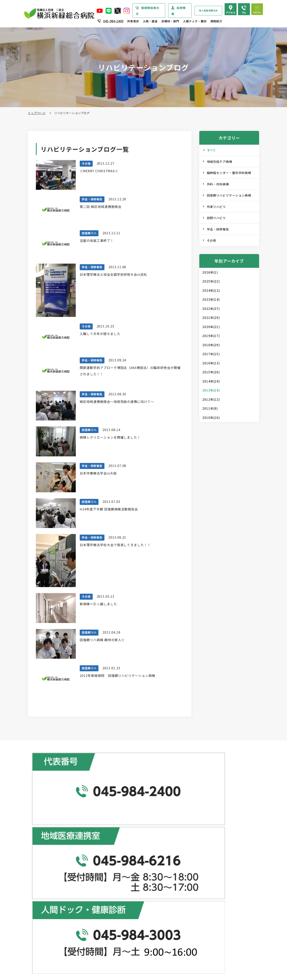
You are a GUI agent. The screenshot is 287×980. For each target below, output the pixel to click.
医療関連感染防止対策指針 (54, 894)
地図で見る (104, 799)
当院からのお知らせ (47, 828)
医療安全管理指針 (48, 886)
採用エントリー (196, 946)
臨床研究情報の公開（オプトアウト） (61, 960)
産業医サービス (196, 851)
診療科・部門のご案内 (49, 836)
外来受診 (133, 21)
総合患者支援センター (125, 819)
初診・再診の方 (122, 836)
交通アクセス (195, 920)
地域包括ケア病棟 (220, 162)
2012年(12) (211, 399)
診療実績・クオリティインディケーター (62, 936)
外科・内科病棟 (218, 184)
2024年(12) (211, 290)
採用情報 (178, 11)
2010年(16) (211, 418)
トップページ (37, 113)
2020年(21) (211, 327)
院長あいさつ (45, 862)
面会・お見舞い (122, 950)
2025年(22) (211, 281)
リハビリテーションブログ (203, 894)
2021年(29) (211, 318)
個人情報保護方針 (208, 10)
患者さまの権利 (46, 902)
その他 (212, 240)
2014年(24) (211, 381)
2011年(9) (210, 408)
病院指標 (42, 952)
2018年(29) (211, 345)
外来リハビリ (216, 207)
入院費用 (117, 942)
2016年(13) (211, 363)
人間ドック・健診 (195, 21)
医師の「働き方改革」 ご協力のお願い (137, 900)
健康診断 (192, 844)
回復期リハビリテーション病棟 (229, 195)
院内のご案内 (195, 912)
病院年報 (42, 944)
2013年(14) (211, 390)
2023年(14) (211, 299)
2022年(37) (211, 309)
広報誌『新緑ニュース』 (202, 870)
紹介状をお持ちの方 (125, 844)
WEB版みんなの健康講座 (202, 878)
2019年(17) (211, 336)
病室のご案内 (120, 934)
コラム (190, 886)
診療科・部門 (170, 21)
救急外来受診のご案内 (126, 868)
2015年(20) (211, 372)
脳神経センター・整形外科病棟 (229, 173)
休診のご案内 (120, 860)
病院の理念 (43, 878)
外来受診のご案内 (121, 828)
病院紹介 (216, 21)
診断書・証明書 (122, 884)
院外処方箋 (119, 876)
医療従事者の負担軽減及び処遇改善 (59, 918)
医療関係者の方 (147, 11)
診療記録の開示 (122, 892)
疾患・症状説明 (46, 844)
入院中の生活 (120, 926)
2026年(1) (210, 272)
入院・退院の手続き (125, 918)
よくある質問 (195, 928)
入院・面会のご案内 (123, 910)
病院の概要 (43, 870)
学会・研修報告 (218, 229)
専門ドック (193, 836)
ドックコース (195, 828)
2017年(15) (211, 354)
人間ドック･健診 (195, 819)
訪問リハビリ (216, 218)
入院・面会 (150, 21)
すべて (211, 150)
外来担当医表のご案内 (126, 852)
